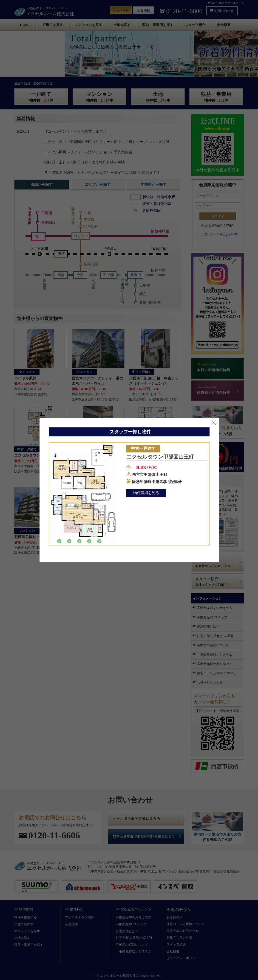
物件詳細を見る (146, 493)
